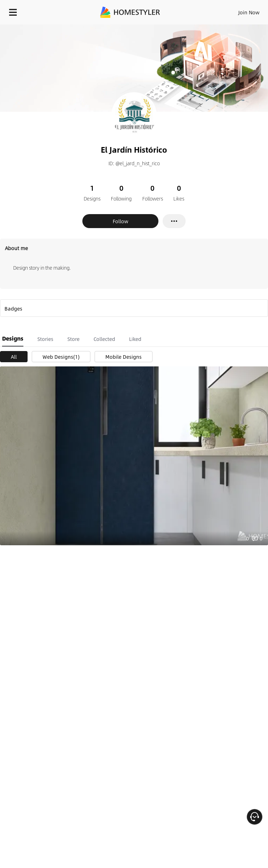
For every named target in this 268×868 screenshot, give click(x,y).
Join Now (249, 12)
